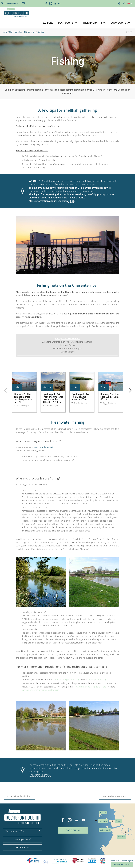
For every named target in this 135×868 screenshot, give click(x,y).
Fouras (118, 821)
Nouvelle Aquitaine (78, 861)
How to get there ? (22, 839)
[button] (48, 23)
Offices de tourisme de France (33, 861)
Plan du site (115, 861)
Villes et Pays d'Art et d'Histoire (102, 861)
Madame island (105, 830)
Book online (73, 830)
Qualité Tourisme (46, 861)
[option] (24, 392)
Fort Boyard (103, 821)
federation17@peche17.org (66, 679)
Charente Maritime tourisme (60, 861)
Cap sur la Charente (40, 775)
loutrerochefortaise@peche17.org (90, 687)
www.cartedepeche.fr (44, 447)
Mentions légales (127, 861)
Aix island (103, 812)
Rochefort (122, 837)
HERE (71, 201)
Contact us (23, 847)
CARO (92, 861)
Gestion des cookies (122, 864)
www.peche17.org (97, 679)
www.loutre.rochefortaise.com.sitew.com (40, 690)
